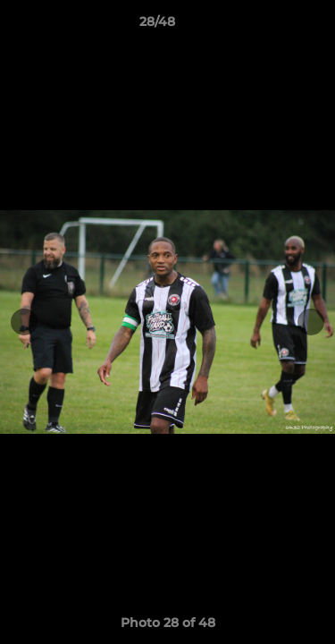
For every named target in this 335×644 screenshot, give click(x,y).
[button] (271, 26)
